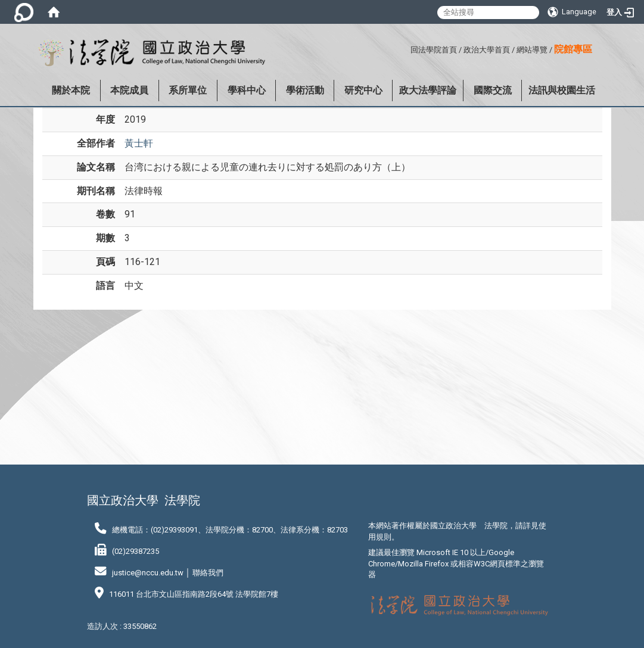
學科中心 (247, 90)
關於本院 (71, 90)
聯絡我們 (208, 573)
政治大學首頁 (487, 50)
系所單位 (188, 90)
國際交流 (493, 90)
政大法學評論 (428, 90)
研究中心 (363, 90)
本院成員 (129, 90)
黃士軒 (139, 143)
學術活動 (305, 90)
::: (406, 48)
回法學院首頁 (434, 50)
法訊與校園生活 (562, 90)
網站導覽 (532, 50)
